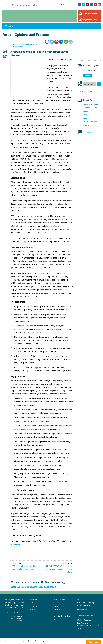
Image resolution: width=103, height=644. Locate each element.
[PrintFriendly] (71, 42)
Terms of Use (33, 641)
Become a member (84, 605)
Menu (9, 26)
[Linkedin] (61, 42)
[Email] (66, 42)
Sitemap (42, 641)
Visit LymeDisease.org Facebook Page (33, 587)
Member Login (27, 5)
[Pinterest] (56, 42)
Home (16, 5)
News (86, 115)
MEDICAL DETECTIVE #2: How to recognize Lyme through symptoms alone (58, 569)
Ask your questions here (85, 616)
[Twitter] (52, 42)
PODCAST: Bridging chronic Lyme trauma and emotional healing (24, 568)
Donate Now (88, 13)
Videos (87, 125)
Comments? (81, 613)
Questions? (89, 613)
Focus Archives (86, 92)
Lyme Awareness (91, 122)
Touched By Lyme (91, 108)
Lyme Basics (32, 603)
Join (37, 5)
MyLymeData (88, 19)
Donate (31, 613)
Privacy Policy (24, 641)
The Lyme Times (90, 132)
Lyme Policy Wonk (91, 104)
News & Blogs (33, 610)
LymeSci (87, 111)
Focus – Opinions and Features (63, 616)
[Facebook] (47, 42)
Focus (87, 118)
